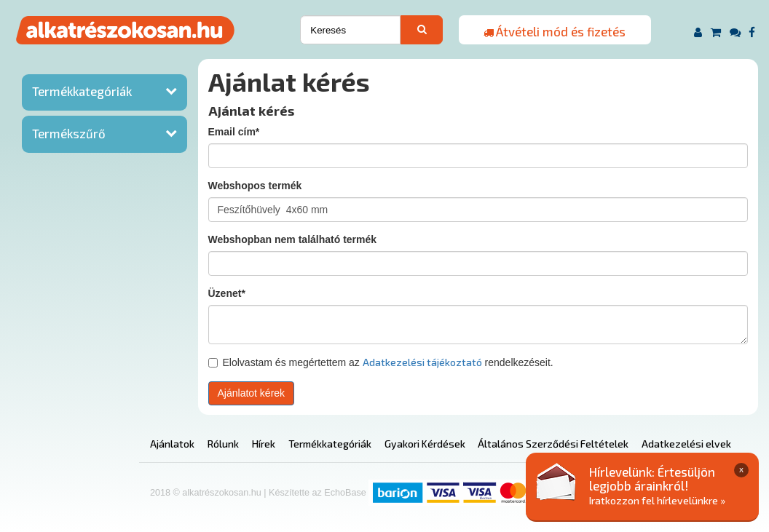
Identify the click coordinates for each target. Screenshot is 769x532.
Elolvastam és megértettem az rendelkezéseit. (381, 362)
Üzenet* (227, 293)
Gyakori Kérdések (425, 444)
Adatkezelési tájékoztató (422, 362)
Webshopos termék (255, 186)
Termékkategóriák (82, 91)
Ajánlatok (172, 444)
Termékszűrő (69, 133)
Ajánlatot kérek (252, 393)
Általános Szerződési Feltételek (553, 444)
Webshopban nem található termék (293, 239)
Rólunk (223, 444)
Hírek (264, 444)
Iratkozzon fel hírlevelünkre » (657, 500)
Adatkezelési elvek (686, 444)
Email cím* (234, 132)
